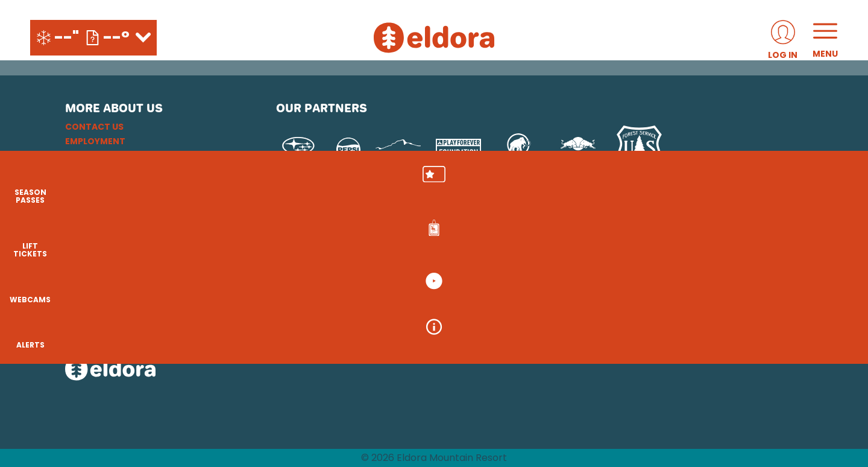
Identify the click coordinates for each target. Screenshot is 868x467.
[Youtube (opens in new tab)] (143, 272)
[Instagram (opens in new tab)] (77, 272)
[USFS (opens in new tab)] (639, 150)
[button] (838, 187)
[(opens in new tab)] (783, 38)
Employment (95, 141)
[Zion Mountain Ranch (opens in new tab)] (637, 303)
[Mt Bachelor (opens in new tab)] (553, 269)
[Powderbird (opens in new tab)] (714, 270)
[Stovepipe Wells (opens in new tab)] (488, 303)
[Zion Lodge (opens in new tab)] (568, 303)
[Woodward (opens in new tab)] (311, 303)
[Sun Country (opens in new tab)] (398, 303)
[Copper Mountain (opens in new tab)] (435, 270)
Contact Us (94, 127)
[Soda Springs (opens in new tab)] (655, 269)
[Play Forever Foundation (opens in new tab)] (458, 150)
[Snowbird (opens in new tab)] (607, 269)
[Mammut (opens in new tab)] (519, 150)
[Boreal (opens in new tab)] (371, 269)
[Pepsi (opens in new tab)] (348, 150)
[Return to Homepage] (434, 38)
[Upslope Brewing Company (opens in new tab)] (398, 150)
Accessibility (97, 199)
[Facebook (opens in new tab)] (110, 272)
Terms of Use (96, 185)
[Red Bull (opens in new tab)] (579, 150)
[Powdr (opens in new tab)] (304, 269)
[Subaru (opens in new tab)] (299, 150)
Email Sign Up (96, 156)
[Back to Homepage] (156, 370)
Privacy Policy (100, 170)
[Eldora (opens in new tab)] (498, 270)
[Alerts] (838, 350)
